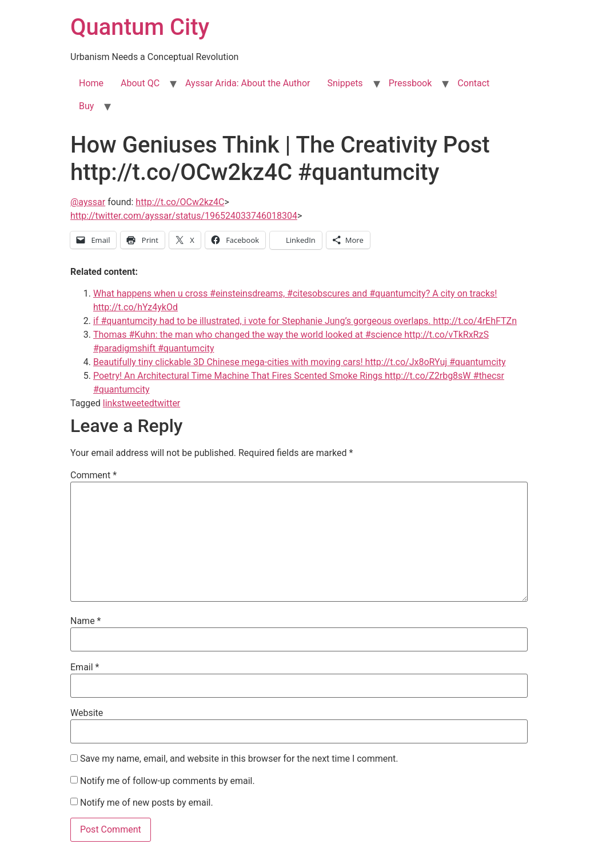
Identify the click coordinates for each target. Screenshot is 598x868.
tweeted (138, 403)
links (112, 403)
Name (86, 621)
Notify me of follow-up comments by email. (168, 781)
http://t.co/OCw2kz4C (180, 202)
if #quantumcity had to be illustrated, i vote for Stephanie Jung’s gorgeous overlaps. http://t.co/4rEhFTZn (305, 321)
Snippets (345, 83)
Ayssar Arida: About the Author (248, 83)
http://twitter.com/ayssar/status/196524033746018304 (184, 216)
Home (91, 83)
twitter (168, 403)
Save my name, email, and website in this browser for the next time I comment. (239, 759)
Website (87, 713)
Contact (473, 83)
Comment (93, 475)
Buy (86, 106)
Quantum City (140, 27)
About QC (140, 83)
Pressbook (410, 83)
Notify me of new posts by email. (147, 803)
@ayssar (88, 202)
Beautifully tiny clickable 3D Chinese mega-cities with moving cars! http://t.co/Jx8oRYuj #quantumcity (299, 362)
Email (85, 667)
